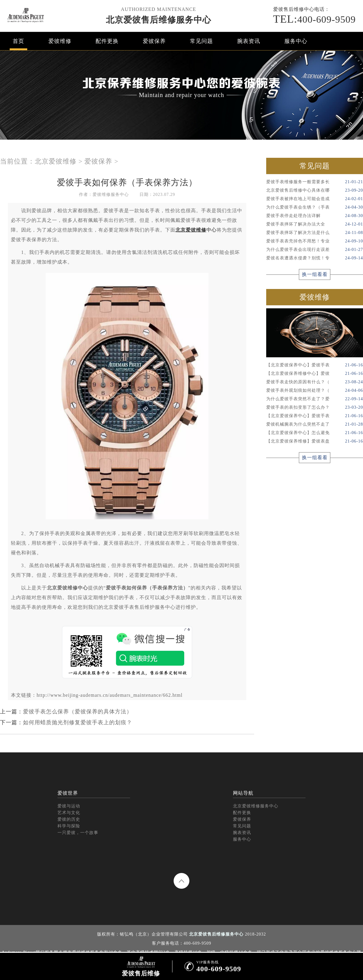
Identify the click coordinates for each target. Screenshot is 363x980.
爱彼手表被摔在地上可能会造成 (315, 199)
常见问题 (201, 41)
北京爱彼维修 (56, 161)
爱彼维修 (60, 41)
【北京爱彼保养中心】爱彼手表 (315, 365)
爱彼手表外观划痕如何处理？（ (315, 391)
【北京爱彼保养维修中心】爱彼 (315, 374)
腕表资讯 (249, 41)
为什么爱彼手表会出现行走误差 (315, 250)
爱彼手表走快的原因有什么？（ (315, 382)
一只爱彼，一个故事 (78, 833)
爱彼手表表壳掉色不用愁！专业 (315, 241)
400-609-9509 (314, 19)
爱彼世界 (68, 793)
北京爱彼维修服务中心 (256, 806)
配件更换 (107, 41)
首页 (18, 41)
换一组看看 (315, 274)
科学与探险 (69, 826)
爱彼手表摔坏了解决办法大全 (315, 224)
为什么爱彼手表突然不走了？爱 (315, 399)
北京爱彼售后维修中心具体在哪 (315, 190)
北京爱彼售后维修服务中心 (159, 20)
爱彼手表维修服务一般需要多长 (315, 182)
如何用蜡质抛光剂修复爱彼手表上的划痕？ (78, 722)
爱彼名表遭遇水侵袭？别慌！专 (315, 258)
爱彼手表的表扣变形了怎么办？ (315, 407)
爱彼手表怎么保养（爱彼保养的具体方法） (78, 712)
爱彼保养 (154, 41)
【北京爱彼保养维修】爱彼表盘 (315, 441)
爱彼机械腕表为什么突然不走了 (315, 424)
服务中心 (296, 41)
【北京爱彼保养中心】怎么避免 (315, 433)
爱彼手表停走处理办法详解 (315, 216)
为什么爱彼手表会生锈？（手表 (315, 207)
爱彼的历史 (69, 819)
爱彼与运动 (69, 806)
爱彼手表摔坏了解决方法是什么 (315, 233)
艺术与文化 (69, 813)
